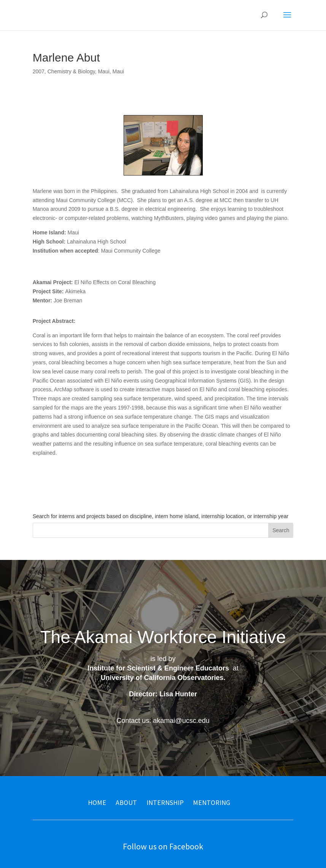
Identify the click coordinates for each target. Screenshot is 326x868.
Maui (103, 71)
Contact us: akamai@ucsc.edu (163, 721)
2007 (39, 71)
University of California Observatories (162, 678)
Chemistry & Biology (71, 71)
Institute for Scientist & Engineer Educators (158, 668)
